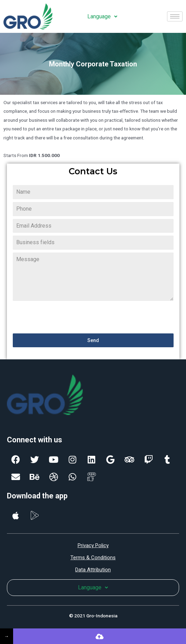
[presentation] (65, 317)
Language (102, 16)
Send (93, 340)
